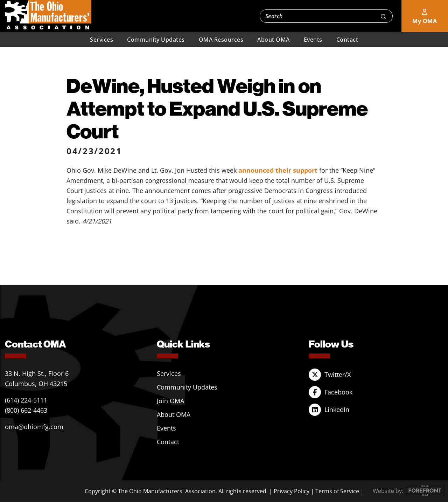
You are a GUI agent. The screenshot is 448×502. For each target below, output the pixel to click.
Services (101, 40)
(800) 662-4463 (26, 410)
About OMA (274, 40)
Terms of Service (337, 491)
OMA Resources (221, 40)
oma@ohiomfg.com (34, 427)
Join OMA (170, 401)
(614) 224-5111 (26, 400)
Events (313, 40)
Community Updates (156, 40)
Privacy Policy (292, 491)
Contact (347, 40)
